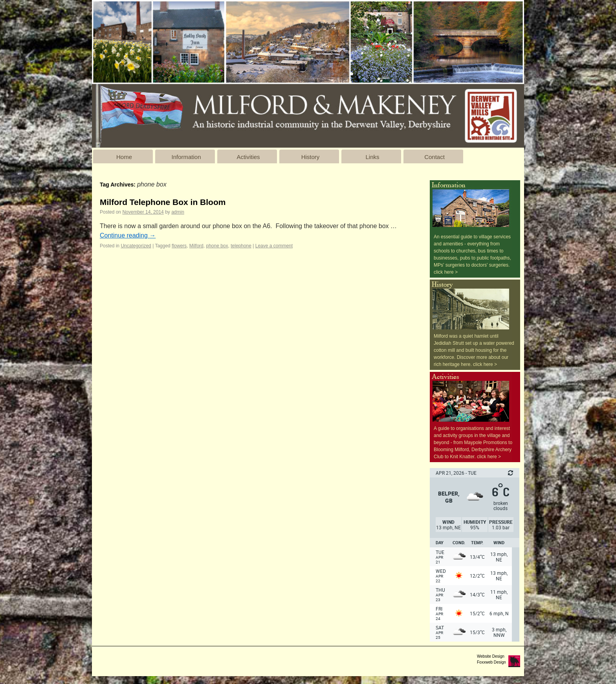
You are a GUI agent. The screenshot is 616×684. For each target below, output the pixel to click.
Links (372, 157)
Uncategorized (136, 246)
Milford (196, 246)
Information (186, 157)
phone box (217, 246)
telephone (241, 246)
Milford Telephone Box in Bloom (163, 202)
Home (124, 157)
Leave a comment (274, 246)
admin (178, 212)
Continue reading (128, 235)
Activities (248, 157)
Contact (434, 157)
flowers (179, 246)
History (311, 157)
